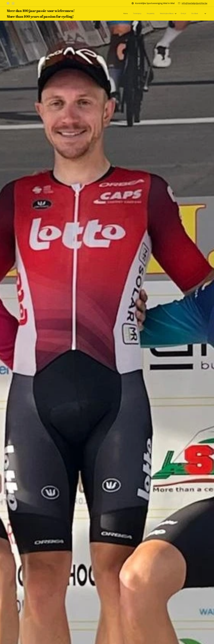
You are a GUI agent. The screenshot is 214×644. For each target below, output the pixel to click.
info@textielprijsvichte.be (194, 3)
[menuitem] (163, 14)
